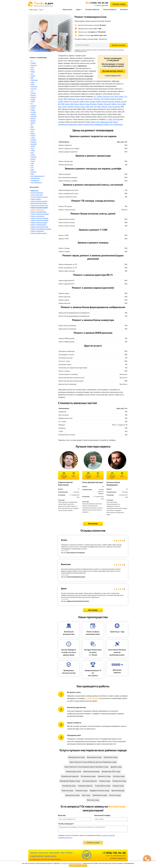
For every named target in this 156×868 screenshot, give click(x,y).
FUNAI (33, 108)
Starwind (34, 116)
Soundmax (116, 107)
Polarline (34, 140)
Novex (33, 129)
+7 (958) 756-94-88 (98, 3)
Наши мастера (54, 853)
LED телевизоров (36, 182)
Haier (32, 82)
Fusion (33, 161)
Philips (33, 72)
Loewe (33, 138)
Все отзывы (93, 610)
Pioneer (33, 93)
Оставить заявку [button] (119, 4)
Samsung (34, 65)
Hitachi (33, 136)
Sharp (33, 84)
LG (32, 61)
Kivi (32, 104)
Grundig (33, 112)
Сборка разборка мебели (39, 201)
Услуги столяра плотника (39, 197)
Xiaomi (33, 76)
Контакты (124, 10)
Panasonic (34, 87)
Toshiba (33, 63)
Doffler (33, 101)
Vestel (33, 150)
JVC (32, 91)
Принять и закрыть (78, 866)
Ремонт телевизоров (38, 210)
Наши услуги (67, 10)
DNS (32, 127)
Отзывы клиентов (92, 10)
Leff (32, 168)
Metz (32, 170)
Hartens (33, 114)
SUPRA (33, 99)
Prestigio (34, 142)
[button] (147, 859)
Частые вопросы (110, 10)
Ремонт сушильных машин (40, 218)
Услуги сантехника (37, 193)
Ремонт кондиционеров (39, 225)
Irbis (32, 165)
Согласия (114, 50)
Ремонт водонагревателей (39, 227)
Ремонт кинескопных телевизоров (91, 125)
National (33, 172)
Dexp (32, 69)
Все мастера (93, 524)
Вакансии (34, 853)
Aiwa (32, 153)
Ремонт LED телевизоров (113, 125)
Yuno (32, 148)
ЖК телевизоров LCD (38, 176)
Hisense (33, 97)
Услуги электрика (37, 195)
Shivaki (33, 123)
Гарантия (69, 853)
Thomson (34, 89)
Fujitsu (33, 110)
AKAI (32, 131)
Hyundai (33, 106)
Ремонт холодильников (39, 212)
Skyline (33, 146)
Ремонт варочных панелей (40, 220)
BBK (32, 78)
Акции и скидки (50, 856)
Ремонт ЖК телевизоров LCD (101, 122)
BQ (32, 125)
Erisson (33, 159)
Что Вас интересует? (66, 824)
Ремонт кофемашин (37, 231)
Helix (32, 163)
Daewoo (33, 95)
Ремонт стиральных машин (40, 214)
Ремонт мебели (36, 199)
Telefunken (34, 80)
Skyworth (34, 144)
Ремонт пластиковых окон (40, 206)
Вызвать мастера (118, 45)
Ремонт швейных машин (39, 233)
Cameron (34, 157)
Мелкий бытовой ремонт (39, 203)
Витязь (33, 119)
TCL (32, 74)
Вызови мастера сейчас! (113, 71)
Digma (33, 133)
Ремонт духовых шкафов (39, 223)
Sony (32, 67)
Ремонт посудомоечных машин (41, 229)
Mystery (33, 121)
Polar (32, 174)
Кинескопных (35, 178)
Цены (78, 10)
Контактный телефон (102, 815)
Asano (33, 155)
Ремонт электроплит (38, 216)
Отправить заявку (93, 843)
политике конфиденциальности (72, 863)
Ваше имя (62, 815)
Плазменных (35, 180)
